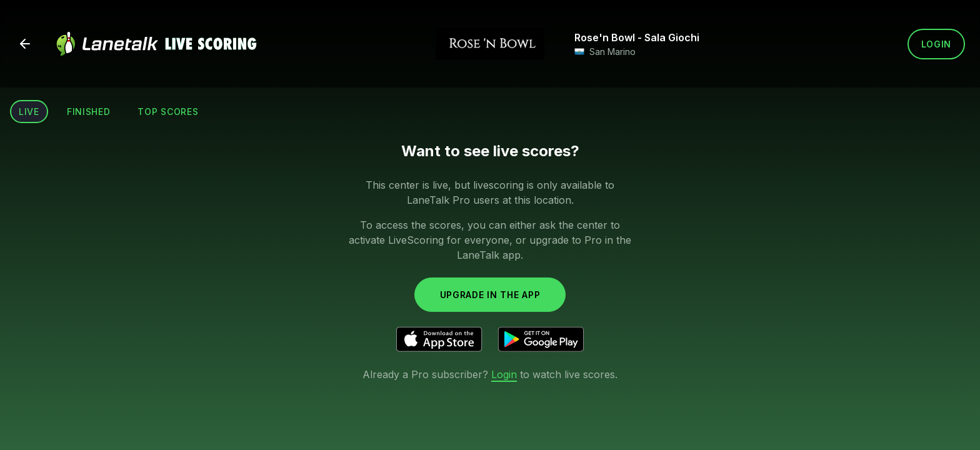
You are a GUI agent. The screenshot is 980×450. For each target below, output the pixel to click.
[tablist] (108, 111)
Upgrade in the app (490, 295)
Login (937, 44)
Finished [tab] (89, 112)
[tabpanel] (490, 261)
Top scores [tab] (168, 112)
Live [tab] (29, 112)
